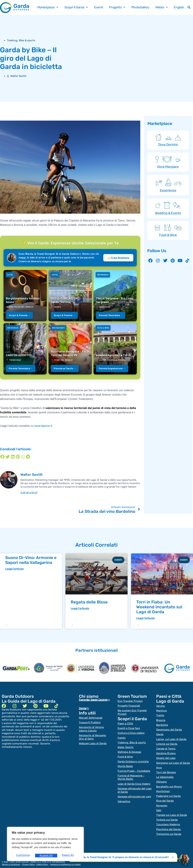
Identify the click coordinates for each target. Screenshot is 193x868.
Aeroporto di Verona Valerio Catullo (91, 729)
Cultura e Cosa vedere (131, 732)
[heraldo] (48, 668)
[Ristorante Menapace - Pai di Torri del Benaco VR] (70, 349)
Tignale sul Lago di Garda (172, 810)
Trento (160, 715)
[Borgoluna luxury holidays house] (25, 296)
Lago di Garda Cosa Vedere (134, 780)
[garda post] (16, 668)
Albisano (162, 779)
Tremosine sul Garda (169, 828)
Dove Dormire (168, 144)
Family (122, 736)
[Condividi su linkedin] (13, 456)
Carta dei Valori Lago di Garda (93, 704)
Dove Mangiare (168, 167)
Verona (160, 706)
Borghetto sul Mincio (169, 783)
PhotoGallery (140, 7)
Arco (159, 765)
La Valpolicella (165, 774)
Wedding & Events (168, 213)
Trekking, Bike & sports (21, 40)
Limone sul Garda (167, 742)
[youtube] (46, 706)
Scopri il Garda (76, 7)
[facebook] (4, 706)
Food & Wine (168, 235)
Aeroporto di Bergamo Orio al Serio (92, 736)
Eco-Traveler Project (130, 701)
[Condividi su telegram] (28, 456)
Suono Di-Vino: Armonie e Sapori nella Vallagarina (31, 560)
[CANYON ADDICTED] (25, 349)
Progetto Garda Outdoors (94, 700)
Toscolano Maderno (168, 819)
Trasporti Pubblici (90, 722)
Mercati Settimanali (91, 718)
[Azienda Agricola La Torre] (115, 349)
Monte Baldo (125, 764)
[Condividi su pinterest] (18, 456)
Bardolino (162, 724)
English (179, 7)
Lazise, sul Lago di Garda (171, 738)
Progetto (117, 7)
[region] (45, 845)
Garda (160, 733)
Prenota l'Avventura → (111, 315)
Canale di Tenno (166, 747)
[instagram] (14, 706)
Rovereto (162, 801)
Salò (159, 806)
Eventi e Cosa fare (129, 727)
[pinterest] (35, 706)
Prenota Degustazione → (112, 368)
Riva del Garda (165, 797)
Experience (168, 190)
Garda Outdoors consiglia (133, 759)
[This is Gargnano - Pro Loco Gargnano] (115, 296)
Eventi (99, 7)
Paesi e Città (125, 723)
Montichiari (163, 788)
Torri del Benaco (166, 770)
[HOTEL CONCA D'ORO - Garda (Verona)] (70, 296)
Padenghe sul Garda (168, 792)
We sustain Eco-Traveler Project (132, 712)
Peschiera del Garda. (169, 824)
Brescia (161, 720)
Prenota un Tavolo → (65, 368)
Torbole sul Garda (167, 815)
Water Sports (126, 745)
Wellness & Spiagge (129, 750)
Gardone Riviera (166, 751)
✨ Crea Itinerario (118, 258)
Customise (23, 856)
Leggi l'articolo (14, 569)
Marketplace (48, 7)
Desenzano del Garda (169, 729)
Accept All (68, 856)
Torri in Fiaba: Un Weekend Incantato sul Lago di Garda (159, 607)
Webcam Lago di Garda (93, 742)
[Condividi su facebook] (3, 456)
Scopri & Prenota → (19, 315)
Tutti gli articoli (30, 492)
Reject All (46, 856)
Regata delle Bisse (89, 602)
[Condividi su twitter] (8, 456)
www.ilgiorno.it (43, 426)
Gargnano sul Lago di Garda (173, 760)
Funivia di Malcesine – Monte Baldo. (131, 774)
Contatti (84, 709)
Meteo (162, 7)
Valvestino (124, 797)
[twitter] (25, 706)
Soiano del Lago (166, 756)
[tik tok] (56, 706)
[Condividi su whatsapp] (23, 456)
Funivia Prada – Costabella (134, 768)
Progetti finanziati (129, 706)
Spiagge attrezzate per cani (134, 793)
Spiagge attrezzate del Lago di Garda (135, 786)
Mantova (161, 711)
